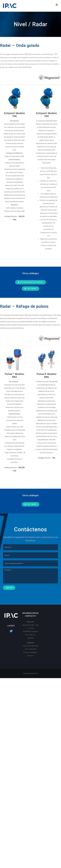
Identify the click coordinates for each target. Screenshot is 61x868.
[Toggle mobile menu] (57, 5)
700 (54, 458)
